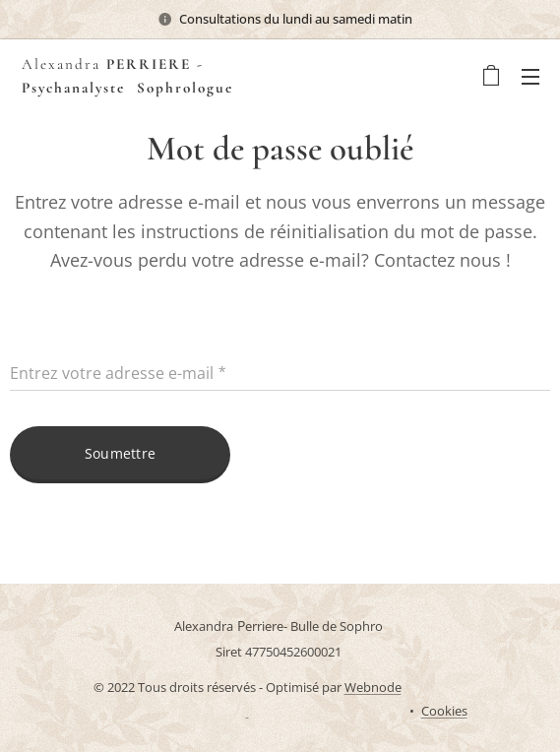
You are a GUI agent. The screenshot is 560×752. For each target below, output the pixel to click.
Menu (530, 77)
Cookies (444, 711)
